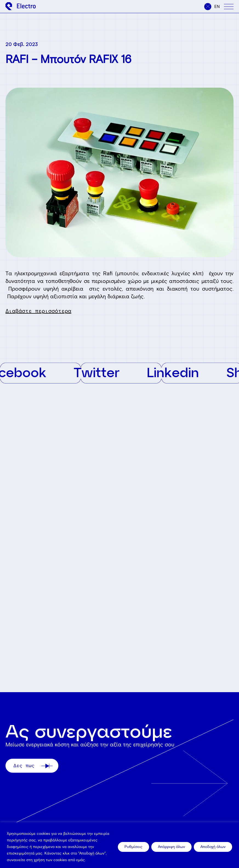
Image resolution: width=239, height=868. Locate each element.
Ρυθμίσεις (133, 847)
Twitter (101, 372)
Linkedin (177, 372)
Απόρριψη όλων (171, 847)
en (217, 7)
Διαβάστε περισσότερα (38, 311)
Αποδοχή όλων (213, 847)
